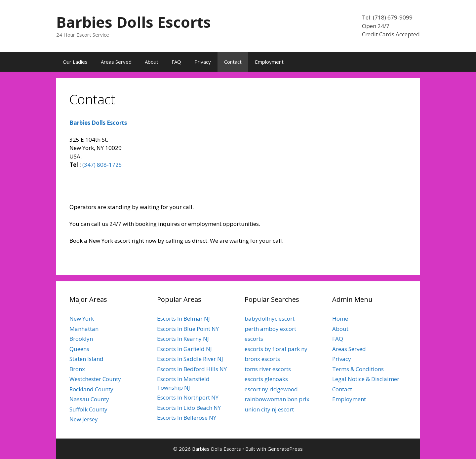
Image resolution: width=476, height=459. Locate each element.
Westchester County (95, 379)
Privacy (203, 62)
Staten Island (86, 359)
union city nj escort (269, 409)
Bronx (77, 369)
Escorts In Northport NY (188, 397)
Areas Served (116, 62)
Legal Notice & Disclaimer (366, 379)
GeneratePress (285, 449)
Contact (233, 62)
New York (82, 318)
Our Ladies (75, 62)
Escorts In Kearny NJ (183, 339)
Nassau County (89, 399)
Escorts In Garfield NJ (184, 349)
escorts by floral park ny (276, 349)
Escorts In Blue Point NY (188, 329)
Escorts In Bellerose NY (187, 418)
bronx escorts (262, 359)
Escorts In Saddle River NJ (190, 359)
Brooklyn (81, 339)
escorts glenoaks (266, 379)
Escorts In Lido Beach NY (189, 408)
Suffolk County (88, 409)
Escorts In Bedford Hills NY (192, 369)
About (152, 62)
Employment (269, 62)
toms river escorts (268, 369)
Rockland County (91, 389)
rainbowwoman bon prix (277, 399)
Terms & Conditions (358, 369)
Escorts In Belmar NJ (183, 318)
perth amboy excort (270, 329)
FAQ (176, 62)
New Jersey (84, 419)
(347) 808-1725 (102, 165)
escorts (254, 339)
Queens (79, 349)
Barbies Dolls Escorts (134, 22)
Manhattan (84, 329)
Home (340, 318)
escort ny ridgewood (271, 389)
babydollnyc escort (270, 318)
